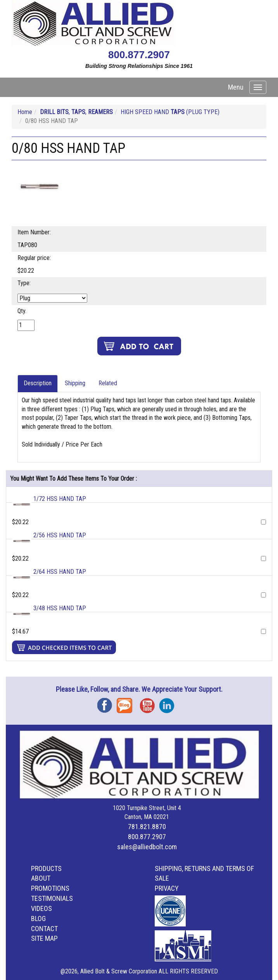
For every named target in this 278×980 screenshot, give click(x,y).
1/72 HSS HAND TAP (60, 499)
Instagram (169, 703)
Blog (126, 703)
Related (108, 383)
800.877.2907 (139, 55)
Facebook (107, 703)
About (41, 878)
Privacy (167, 888)
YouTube (150, 703)
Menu (236, 87)
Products (46, 868)
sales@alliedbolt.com (147, 847)
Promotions (50, 888)
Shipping (75, 383)
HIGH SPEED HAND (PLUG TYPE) (170, 112)
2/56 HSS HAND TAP (60, 535)
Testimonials (52, 898)
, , (76, 112)
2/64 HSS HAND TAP (60, 572)
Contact (44, 929)
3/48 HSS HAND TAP (60, 608)
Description (38, 383)
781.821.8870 (147, 827)
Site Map (44, 938)
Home (25, 112)
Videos (41, 908)
